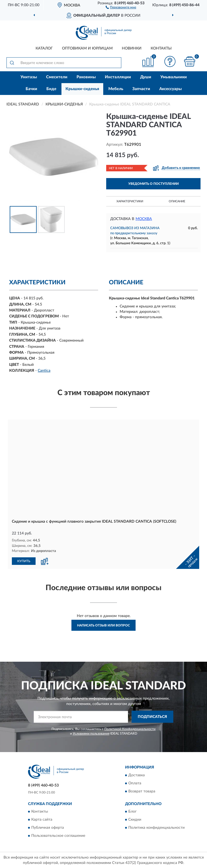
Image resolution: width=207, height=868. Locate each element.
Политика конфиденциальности (156, 827)
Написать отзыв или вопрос (103, 625)
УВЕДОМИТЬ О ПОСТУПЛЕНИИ (153, 184)
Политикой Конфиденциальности (130, 729)
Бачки (31, 89)
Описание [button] (177, 201)
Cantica (44, 371)
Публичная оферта (48, 827)
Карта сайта (42, 819)
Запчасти (141, 89)
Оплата (135, 783)
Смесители (57, 77)
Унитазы (29, 77)
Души (146, 77)
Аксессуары (170, 89)
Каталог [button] (44, 48)
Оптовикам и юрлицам (87, 48)
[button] (121, 7)
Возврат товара (142, 791)
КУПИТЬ (24, 561)
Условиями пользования (91, 733)
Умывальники (174, 77)
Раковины (86, 77)
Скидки (135, 819)
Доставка (137, 775)
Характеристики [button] (130, 201)
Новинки (132, 48)
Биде (51, 89)
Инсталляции (118, 77)
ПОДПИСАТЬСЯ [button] (152, 717)
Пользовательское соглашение (58, 835)
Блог (132, 811)
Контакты (161, 48)
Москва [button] (144, 219)
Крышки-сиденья (82, 89)
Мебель (116, 89)
